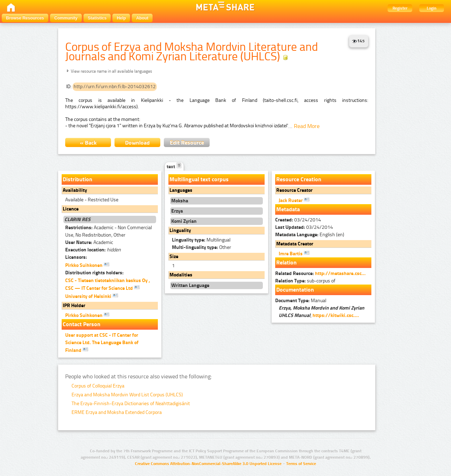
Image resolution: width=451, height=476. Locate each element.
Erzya (177, 211)
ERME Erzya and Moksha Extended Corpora (117, 412)
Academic (89, 242)
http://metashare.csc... (340, 273)
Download (137, 143)
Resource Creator (294, 190)
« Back (88, 143)
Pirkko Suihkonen (87, 265)
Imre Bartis (294, 253)
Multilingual (201, 240)
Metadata (288, 209)
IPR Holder (74, 306)
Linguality (180, 230)
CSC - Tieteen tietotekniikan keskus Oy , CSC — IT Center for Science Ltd (108, 284)
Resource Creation (299, 179)
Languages (181, 190)
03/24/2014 (298, 220)
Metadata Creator (295, 244)
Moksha (180, 201)
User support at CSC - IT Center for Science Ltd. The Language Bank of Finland (102, 343)
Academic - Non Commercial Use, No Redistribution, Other (109, 231)
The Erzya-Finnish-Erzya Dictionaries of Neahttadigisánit (131, 404)
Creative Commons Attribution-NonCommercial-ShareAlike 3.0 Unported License (208, 464)
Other (202, 247)
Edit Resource (187, 143)
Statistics (97, 18)
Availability (75, 190)
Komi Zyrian (184, 221)
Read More (307, 126)
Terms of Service (301, 464)
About (142, 18)
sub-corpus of (305, 281)
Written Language (190, 285)
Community (66, 18)
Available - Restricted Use (92, 200)
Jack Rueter (294, 200)
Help (121, 18)
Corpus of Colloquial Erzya (98, 386)
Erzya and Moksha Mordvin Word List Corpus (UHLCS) (127, 395)
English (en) (310, 235)
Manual (301, 301)
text (174, 167)
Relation (286, 263)
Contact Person (82, 324)
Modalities (181, 275)
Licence (71, 209)
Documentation (295, 290)
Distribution (78, 179)
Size (174, 257)
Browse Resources (25, 18)
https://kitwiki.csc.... (336, 315)
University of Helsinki (92, 296)
